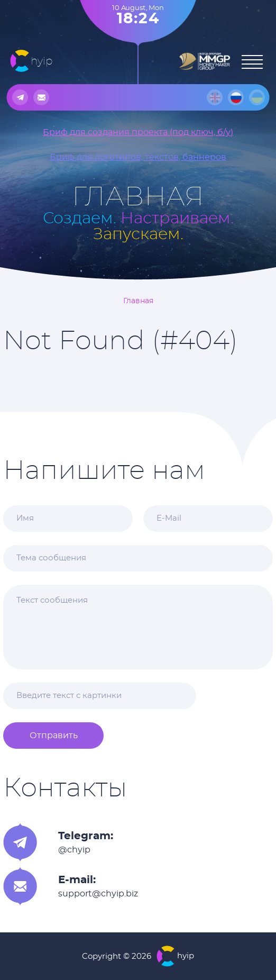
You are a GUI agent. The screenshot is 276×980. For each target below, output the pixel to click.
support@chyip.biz (98, 894)
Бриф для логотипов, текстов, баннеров (138, 157)
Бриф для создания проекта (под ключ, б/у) (138, 132)
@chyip (74, 850)
